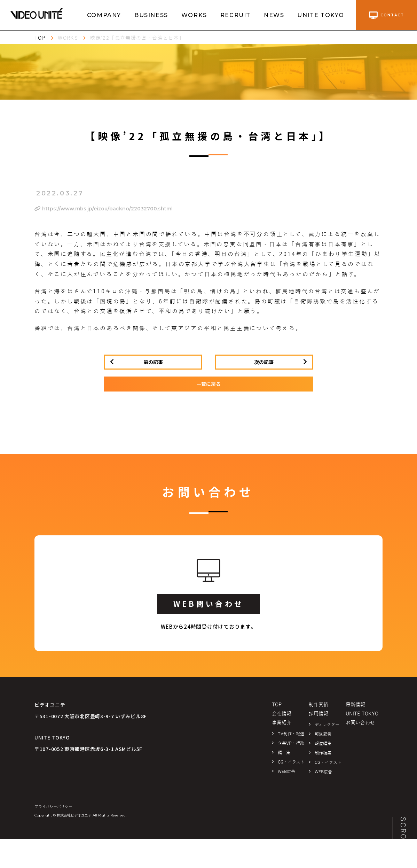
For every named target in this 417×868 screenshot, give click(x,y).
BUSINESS (151, 15)
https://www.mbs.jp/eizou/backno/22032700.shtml (104, 209)
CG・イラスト (291, 762)
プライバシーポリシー (53, 807)
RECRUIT (235, 15)
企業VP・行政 (291, 743)
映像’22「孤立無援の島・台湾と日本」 (137, 38)
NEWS (274, 15)
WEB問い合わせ (208, 604)
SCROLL (403, 834)
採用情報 (318, 714)
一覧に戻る (208, 384)
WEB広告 (286, 772)
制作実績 (318, 705)
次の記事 (264, 362)
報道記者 (323, 734)
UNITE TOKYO (321, 15)
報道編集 (323, 744)
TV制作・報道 (291, 734)
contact (387, 15)
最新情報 (355, 705)
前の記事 (153, 362)
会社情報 (282, 714)
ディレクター (327, 725)
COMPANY (104, 15)
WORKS (194, 15)
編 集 (284, 753)
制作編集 (323, 753)
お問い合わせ (360, 723)
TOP (40, 38)
